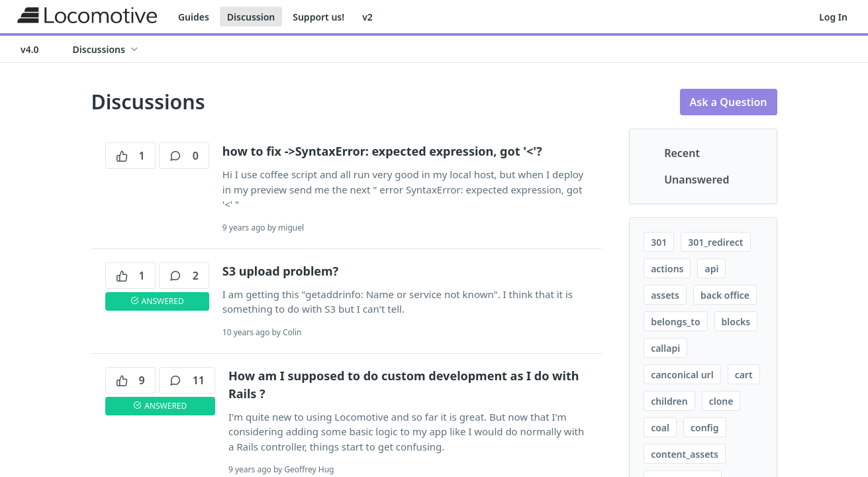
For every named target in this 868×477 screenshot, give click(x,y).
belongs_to (675, 322)
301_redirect (715, 242)
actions (667, 269)
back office (725, 295)
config (705, 428)
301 (659, 242)
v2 (367, 17)
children (669, 401)
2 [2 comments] (184, 276)
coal (660, 428)
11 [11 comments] (187, 380)
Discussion (251, 17)
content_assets (685, 454)
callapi (665, 348)
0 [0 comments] (184, 156)
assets (665, 295)
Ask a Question (729, 102)
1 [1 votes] (130, 156)
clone (721, 401)
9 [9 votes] (130, 380)
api (711, 269)
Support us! (318, 17)
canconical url (682, 375)
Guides (194, 17)
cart (744, 375)
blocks (736, 322)
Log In (833, 17)
